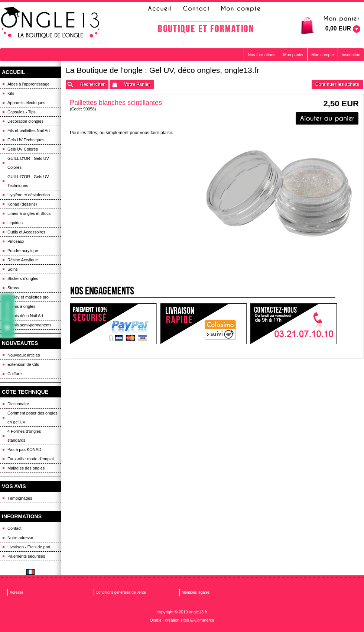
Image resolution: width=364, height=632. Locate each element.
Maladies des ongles (26, 468)
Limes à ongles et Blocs (29, 213)
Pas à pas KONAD (24, 449)
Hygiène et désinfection (29, 195)
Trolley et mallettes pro (28, 297)
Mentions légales (196, 592)
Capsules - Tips (22, 112)
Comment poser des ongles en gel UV (32, 417)
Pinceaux (16, 241)
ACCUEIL (13, 72)
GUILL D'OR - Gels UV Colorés (28, 163)
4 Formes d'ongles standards (24, 436)
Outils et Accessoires (26, 232)
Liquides (15, 223)
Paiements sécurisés (26, 556)
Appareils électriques (26, 103)
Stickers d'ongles (23, 278)
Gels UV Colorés (23, 149)
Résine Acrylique (23, 260)
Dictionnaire (18, 404)
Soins (13, 269)
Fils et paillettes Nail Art (29, 130)
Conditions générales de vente (121, 592)
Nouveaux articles (24, 355)
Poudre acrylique (23, 251)
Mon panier (293, 55)
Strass (13, 288)
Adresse (17, 592)
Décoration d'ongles (25, 121)
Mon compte (323, 55)
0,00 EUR (338, 28)
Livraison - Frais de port (29, 547)
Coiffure (14, 374)
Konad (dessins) (22, 204)
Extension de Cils (23, 364)
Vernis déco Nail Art (25, 316)
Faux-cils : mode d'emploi (30, 459)
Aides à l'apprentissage (28, 84)
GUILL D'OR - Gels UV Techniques (28, 181)
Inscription (351, 55)
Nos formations (261, 55)
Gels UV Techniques (26, 140)
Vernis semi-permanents (30, 325)
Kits (11, 93)
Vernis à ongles (21, 306)
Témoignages (20, 498)
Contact (14, 528)
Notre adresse (20, 538)
